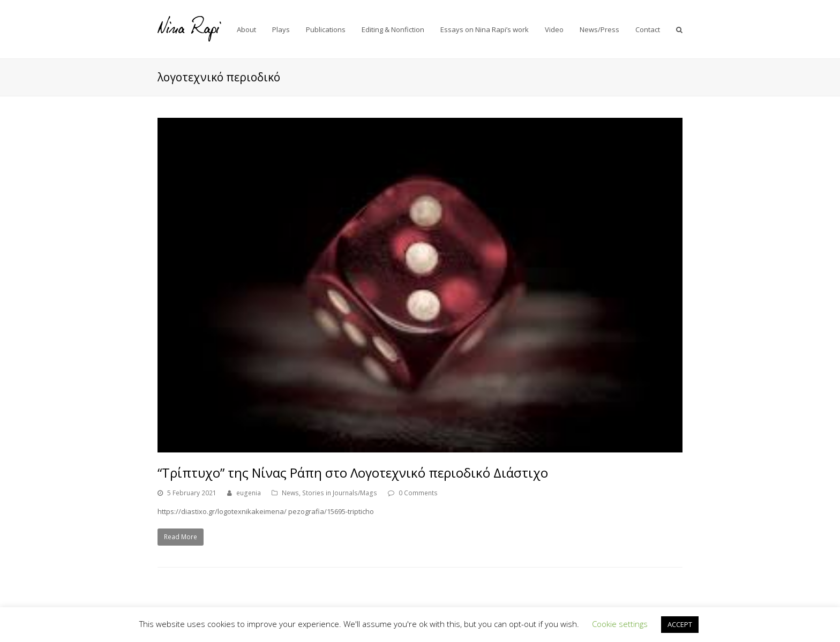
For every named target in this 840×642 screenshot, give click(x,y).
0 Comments (418, 493)
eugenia (249, 493)
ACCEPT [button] (680, 624)
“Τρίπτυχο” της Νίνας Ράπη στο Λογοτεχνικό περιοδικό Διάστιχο (353, 473)
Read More (181, 537)
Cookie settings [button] (620, 624)
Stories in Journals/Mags (340, 493)
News (290, 493)
